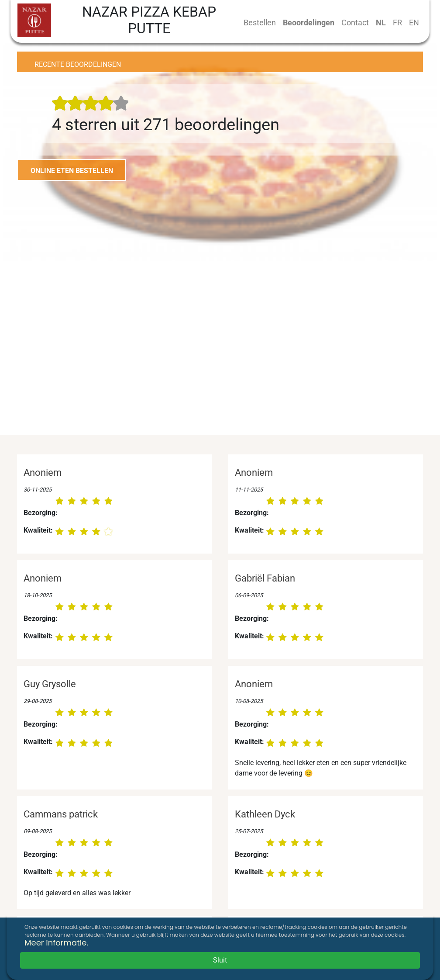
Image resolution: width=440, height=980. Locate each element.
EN (414, 23)
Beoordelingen (309, 23)
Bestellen (260, 23)
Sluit (220, 960)
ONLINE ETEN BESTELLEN (72, 171)
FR (397, 23)
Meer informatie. (56, 943)
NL (381, 23)
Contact (355, 23)
